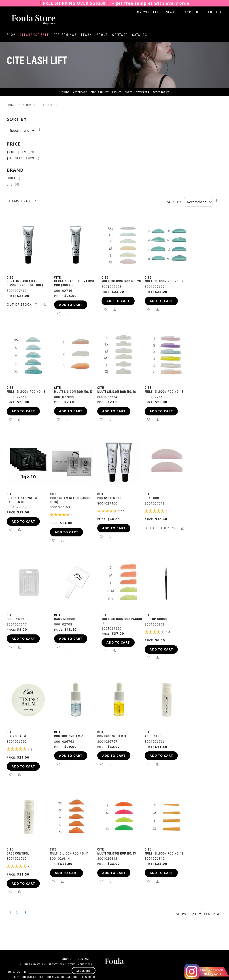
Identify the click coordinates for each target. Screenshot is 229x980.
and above (23, 159)
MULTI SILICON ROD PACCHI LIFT (122, 621)
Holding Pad (17, 619)
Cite (13, 185)
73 (123, 511)
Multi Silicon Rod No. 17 (73, 391)
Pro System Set (110, 498)
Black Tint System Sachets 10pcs (22, 500)
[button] (36, 304)
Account (193, 13)
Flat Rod (152, 498)
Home (12, 105)
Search (173, 13)
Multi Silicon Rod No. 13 (117, 853)
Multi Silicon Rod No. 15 (164, 391)
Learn (87, 35)
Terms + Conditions (80, 965)
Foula (14, 178)
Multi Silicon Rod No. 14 (69, 853)
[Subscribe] (84, 971)
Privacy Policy (57, 965)
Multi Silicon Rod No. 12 (164, 853)
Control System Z (69, 736)
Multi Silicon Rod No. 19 (164, 281)
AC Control (154, 736)
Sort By (174, 202)
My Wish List (149, 13)
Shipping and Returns (33, 965)
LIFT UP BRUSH (156, 619)
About (102, 35)
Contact (120, 35)
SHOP (28, 105)
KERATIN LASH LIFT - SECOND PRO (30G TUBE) (25, 283)
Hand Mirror (65, 619)
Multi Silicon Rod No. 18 (26, 391)
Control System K (112, 736)
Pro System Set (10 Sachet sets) (71, 500)
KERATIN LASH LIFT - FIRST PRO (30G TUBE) (74, 283)
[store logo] (29, 20)
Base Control (18, 853)
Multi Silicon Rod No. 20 (121, 281)
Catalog (140, 35)
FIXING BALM (16, 736)
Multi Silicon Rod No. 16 (117, 391)
